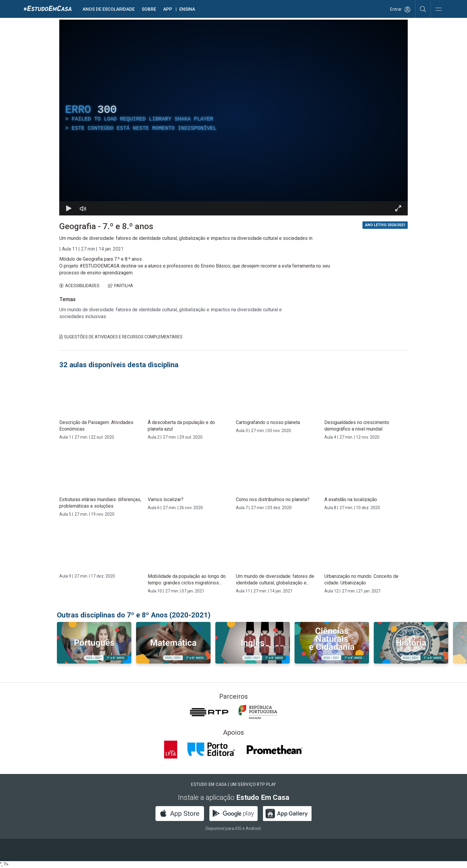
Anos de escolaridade (109, 9)
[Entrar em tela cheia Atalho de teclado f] (398, 208)
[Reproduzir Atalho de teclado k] (69, 208)
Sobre (149, 9)
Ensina (187, 9)
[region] (233, 118)
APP (168, 9)
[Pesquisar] (423, 9)
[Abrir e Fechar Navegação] (438, 10)
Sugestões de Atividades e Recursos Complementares (121, 337)
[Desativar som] (83, 208)
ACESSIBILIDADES (79, 286)
